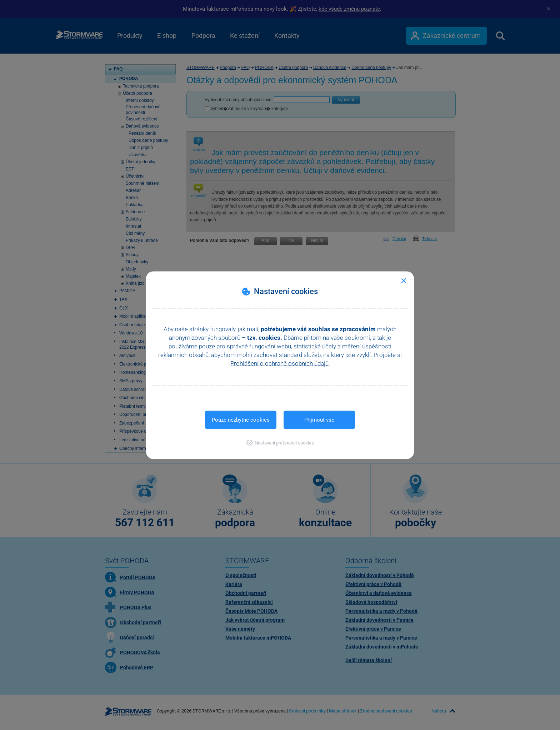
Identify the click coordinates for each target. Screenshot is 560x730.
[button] (280, 443)
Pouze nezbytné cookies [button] (241, 419)
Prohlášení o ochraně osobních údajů (279, 363)
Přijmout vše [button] (319, 419)
